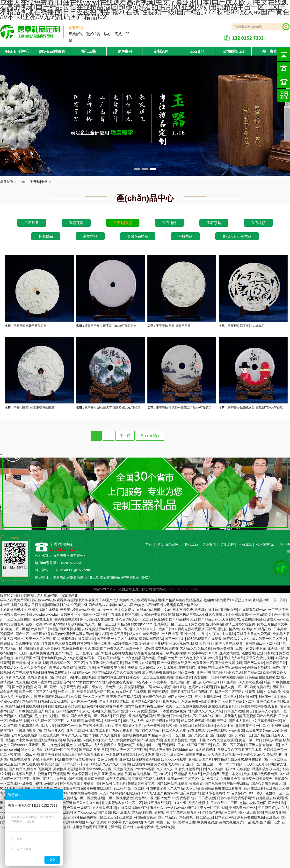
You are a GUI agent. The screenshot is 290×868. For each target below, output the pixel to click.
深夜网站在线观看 (179, 726)
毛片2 (39, 716)
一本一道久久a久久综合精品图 (260, 755)
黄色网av (141, 798)
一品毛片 (252, 822)
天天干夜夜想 (154, 726)
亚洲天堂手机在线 (48, 740)
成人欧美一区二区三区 (269, 639)
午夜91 (214, 634)
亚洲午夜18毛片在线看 (50, 779)
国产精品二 (253, 672)
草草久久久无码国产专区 (80, 735)
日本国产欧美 (234, 711)
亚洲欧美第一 (241, 614)
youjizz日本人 (253, 793)
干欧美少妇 (69, 610)
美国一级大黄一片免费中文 (102, 687)
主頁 (22, 182)
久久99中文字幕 (28, 643)
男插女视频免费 (231, 822)
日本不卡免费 (183, 610)
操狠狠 (159, 812)
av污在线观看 (254, 788)
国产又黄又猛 (198, 735)
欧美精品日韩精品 (44, 629)
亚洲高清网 (61, 774)
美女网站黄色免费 (84, 701)
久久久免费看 (110, 735)
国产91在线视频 (238, 769)
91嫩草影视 (31, 726)
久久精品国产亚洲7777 (118, 711)
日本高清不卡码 (75, 764)
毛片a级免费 (165, 827)
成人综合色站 (50, 648)
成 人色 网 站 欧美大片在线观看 (219, 643)
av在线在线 (196, 730)
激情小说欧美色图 (253, 803)
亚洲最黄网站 (142, 764)
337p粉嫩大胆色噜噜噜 (80, 793)
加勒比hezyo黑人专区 (95, 769)
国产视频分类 (215, 783)
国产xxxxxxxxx (85, 812)
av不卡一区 (93, 658)
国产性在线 (218, 735)
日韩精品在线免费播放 (262, 677)
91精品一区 (14, 648)
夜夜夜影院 (187, 668)
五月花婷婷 (266, 808)
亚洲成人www (273, 619)
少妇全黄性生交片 (47, 788)
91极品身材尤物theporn (135, 624)
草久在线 (91, 648)
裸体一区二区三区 (96, 614)
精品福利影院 (142, 812)
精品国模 (85, 745)
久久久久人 (165, 769)
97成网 (149, 822)
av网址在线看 (29, 764)
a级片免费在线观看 (95, 788)
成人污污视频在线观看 (162, 721)
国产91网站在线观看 (172, 783)
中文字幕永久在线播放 (125, 822)
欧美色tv (57, 634)
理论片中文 (71, 788)
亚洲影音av (62, 682)
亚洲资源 (126, 817)
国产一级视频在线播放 (174, 663)
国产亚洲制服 (217, 629)
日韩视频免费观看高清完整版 (63, 706)
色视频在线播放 (206, 610)
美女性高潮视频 (65, 769)
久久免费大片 (219, 614)
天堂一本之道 (232, 774)
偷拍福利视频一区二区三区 (57, 750)
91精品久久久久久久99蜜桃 (109, 764)
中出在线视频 (85, 677)
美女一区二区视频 (214, 808)
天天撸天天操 (123, 769)
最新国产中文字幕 (19, 740)
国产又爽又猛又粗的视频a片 (192, 692)
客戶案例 (125, 51)
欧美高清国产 (51, 764)
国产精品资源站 (21, 769)
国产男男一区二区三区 (184, 697)
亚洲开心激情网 (109, 827)
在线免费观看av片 (95, 629)
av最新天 (51, 783)
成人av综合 (63, 812)
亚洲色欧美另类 (268, 701)
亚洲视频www (80, 672)
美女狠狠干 (202, 677)
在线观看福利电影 (125, 614)
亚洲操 (232, 682)
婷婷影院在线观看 (270, 798)
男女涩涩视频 (147, 711)
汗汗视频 (120, 716)
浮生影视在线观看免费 (58, 643)
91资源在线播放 (249, 619)
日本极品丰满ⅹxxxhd (192, 614)
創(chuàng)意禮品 (237, 236)
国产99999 (18, 745)
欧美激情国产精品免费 (123, 697)
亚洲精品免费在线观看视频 (221, 788)
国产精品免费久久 (51, 730)
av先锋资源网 (96, 822)
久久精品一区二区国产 (88, 697)
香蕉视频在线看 (66, 619)
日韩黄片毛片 (70, 614)
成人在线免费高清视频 (159, 672)
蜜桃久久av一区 (162, 808)
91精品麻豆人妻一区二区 (167, 735)
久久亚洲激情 (148, 755)
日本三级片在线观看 (140, 663)
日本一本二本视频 (229, 764)
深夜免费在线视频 (251, 817)
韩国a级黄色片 (145, 817)
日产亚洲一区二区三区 (196, 764)
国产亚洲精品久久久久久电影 (81, 803)
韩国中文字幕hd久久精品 (165, 788)
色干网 (279, 614)
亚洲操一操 (276, 648)
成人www (205, 682)
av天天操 (21, 653)
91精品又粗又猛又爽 (196, 648)
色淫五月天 (118, 634)
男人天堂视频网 (104, 808)
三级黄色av (69, 817)
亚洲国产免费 (160, 798)
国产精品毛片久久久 (227, 672)
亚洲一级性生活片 (194, 634)
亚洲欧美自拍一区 (243, 808)
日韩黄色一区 (67, 726)
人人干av (106, 793)
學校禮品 (185, 236)
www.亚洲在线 (90, 610)
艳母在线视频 (19, 721)
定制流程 (161, 51)
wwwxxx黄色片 (187, 808)
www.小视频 (162, 687)
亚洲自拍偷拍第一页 (264, 745)
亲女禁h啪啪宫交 (54, 658)
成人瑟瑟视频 (205, 750)
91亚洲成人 (122, 812)
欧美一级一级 (167, 822)
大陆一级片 (112, 721)
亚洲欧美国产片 (200, 759)
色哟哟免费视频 (259, 668)
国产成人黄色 (239, 721)
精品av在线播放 (241, 629)
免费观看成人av (166, 764)
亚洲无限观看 (253, 812)
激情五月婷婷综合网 (240, 624)
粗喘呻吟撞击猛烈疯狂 (79, 759)
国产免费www (167, 793)
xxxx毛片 (165, 774)
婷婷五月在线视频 (157, 803)
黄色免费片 (184, 677)
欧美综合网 (211, 774)
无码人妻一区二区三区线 (128, 750)
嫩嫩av (71, 745)
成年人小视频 (268, 711)
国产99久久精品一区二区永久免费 (160, 730)
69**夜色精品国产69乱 (138, 658)
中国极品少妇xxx (227, 759)
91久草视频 (40, 663)
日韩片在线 (87, 668)
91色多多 (234, 793)
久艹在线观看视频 (26, 672)
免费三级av (155, 706)
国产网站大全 (254, 663)
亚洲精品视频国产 (142, 716)
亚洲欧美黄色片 (41, 653)
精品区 (27, 701)
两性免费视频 (157, 643)
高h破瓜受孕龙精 (228, 716)
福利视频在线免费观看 (77, 783)
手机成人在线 (234, 658)
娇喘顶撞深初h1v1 (46, 759)
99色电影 (75, 779)
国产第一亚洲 (121, 629)
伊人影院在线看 (250, 682)
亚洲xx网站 (215, 624)
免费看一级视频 (79, 808)
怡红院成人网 (49, 735)
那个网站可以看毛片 (111, 783)
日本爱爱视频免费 (173, 711)
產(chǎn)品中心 (169, 544)
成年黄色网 (8, 692)
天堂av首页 (126, 745)
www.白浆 (236, 730)
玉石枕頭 (258, 223)
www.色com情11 (57, 624)
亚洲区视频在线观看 (43, 610)
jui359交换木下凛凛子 (129, 643)
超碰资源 (101, 634)
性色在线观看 (43, 619)
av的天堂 (215, 658)
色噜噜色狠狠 (212, 812)
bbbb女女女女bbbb (86, 682)
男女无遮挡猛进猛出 (114, 701)
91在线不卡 (143, 682)
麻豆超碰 (161, 619)
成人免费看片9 (105, 745)
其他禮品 (46, 236)
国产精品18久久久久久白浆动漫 (116, 672)
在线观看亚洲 (275, 812)
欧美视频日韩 (276, 663)
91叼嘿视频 (24, 716)
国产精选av (21, 663)
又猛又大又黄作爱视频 (254, 634)
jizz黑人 (283, 808)
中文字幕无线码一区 (266, 721)
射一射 (191, 682)
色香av (92, 706)
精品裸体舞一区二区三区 (98, 817)
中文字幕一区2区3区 (169, 682)
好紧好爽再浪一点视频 (94, 643)
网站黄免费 (186, 672)
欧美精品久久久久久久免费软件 (24, 668)
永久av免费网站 (193, 701)
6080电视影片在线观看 (204, 639)
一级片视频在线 (181, 643)
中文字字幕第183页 (203, 653)
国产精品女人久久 (237, 639)
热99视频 (41, 701)
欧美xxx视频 (59, 701)
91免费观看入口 (184, 798)
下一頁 (125, 436)
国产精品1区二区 (242, 701)
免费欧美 (198, 624)
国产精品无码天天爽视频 (217, 619)
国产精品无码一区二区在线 (91, 716)
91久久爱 (180, 803)
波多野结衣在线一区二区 (123, 803)
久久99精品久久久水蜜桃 (158, 668)
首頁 (149, 544)
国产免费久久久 (112, 648)
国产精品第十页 (61, 677)
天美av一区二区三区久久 (186, 779)
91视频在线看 (251, 759)
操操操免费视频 (134, 735)
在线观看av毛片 (111, 706)
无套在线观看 (227, 740)
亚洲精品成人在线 (188, 774)
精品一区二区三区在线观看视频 (238, 692)
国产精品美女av (68, 711)
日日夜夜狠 (207, 798)
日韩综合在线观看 (95, 730)
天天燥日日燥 (94, 779)
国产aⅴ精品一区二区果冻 (74, 653)
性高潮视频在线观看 (117, 682)
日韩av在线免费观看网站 (236, 798)
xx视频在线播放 (24, 774)
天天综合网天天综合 (257, 779)
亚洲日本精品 (267, 653)
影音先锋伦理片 (187, 769)
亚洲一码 (203, 672)
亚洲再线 (73, 730)
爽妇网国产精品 (151, 639)
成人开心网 (91, 711)
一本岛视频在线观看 (121, 755)
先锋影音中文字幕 (141, 783)
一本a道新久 (262, 614)
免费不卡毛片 (217, 701)
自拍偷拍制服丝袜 (111, 677)
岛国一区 (41, 687)
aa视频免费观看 (127, 793)
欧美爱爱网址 (82, 774)
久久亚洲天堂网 (172, 755)
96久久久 (28, 750)
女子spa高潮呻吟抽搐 (68, 822)
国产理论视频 (158, 692)
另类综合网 (232, 812)
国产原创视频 (22, 687)
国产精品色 (46, 711)
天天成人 (108, 740)
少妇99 (219, 682)
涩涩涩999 (279, 687)
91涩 (4, 788)
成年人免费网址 (118, 779)
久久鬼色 (22, 682)
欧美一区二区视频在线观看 (186, 706)
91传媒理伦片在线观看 (129, 692)
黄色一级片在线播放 (171, 653)
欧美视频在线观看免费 (261, 774)
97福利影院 (90, 740)
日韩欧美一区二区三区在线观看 (150, 677)
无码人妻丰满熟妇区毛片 (123, 726)
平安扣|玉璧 (39, 182)
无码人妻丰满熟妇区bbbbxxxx (171, 750)
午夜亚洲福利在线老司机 (104, 663)
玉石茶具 (214, 223)
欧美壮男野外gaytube (262, 730)
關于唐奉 (270, 51)
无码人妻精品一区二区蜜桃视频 (80, 798)
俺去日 (251, 711)
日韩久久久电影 (213, 769)
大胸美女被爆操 (128, 740)
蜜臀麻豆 (44, 774)
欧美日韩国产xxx (202, 740)
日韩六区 (189, 716)
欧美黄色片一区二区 (254, 726)
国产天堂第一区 (240, 735)
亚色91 (125, 759)
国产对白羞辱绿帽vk (138, 827)
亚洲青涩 (169, 745)
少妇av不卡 (31, 755)
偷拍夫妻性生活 (148, 745)
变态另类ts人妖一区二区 (134, 619)
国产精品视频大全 (183, 619)
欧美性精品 (111, 658)
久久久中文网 (227, 726)
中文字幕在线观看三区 (183, 812)
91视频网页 (43, 769)
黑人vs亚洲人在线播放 (97, 619)
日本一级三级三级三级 (194, 745)
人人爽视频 (75, 721)
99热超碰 (75, 658)
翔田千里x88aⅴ (238, 783)
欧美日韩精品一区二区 (94, 692)
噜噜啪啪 (180, 687)
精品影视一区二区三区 (196, 817)
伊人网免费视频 (193, 721)
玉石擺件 (169, 223)
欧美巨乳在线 (144, 653)
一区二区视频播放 (119, 798)
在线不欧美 (34, 624)
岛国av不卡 (134, 648)
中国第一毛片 (268, 697)
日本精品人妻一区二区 (231, 687)
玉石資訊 (197, 51)
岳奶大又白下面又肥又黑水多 (239, 750)
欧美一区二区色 (17, 629)
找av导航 (228, 634)
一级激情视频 (26, 730)
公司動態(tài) (233, 51)
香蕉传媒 (196, 783)
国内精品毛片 (135, 706)
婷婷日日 (7, 643)
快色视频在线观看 (90, 755)
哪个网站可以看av (79, 634)
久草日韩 (192, 788)
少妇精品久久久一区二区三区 (93, 624)
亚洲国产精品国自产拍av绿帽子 (221, 668)
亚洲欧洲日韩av (169, 716)
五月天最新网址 (176, 740)
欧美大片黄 (66, 692)
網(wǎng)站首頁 (52, 51)
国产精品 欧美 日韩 (94, 750)
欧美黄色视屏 (207, 822)
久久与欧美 (272, 692)
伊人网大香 (170, 634)
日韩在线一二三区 (224, 803)
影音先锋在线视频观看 (58, 755)
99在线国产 (247, 697)
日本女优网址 (225, 817)
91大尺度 (48, 726)
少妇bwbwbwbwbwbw (42, 614)
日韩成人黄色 (271, 740)
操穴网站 (7, 730)
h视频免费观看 (122, 730)
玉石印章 (32, 223)
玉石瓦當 (76, 223)
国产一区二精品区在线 (32, 634)
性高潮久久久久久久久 (205, 711)
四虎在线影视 (198, 803)
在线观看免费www (253, 610)
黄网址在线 (229, 610)
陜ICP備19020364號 (183, 589)
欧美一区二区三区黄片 (43, 639)
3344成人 (148, 793)
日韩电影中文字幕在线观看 (257, 706)
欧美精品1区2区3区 (146, 701)
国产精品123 (168, 817)
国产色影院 (277, 803)
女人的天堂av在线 (221, 755)
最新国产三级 (217, 721)
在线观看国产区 (27, 658)
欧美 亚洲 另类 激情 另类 (113, 774)
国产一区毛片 (175, 639)
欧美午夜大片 (41, 682)
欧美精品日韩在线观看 (22, 706)
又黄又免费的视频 (260, 658)
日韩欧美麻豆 (196, 755)
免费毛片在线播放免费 (224, 779)
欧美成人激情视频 (63, 668)
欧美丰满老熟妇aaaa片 (52, 697)
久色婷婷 (57, 745)
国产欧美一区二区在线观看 (117, 639)
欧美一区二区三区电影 (230, 745)
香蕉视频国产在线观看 (260, 716)
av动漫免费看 (152, 740)
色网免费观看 (37, 677)
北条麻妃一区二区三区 (172, 624)
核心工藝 (88, 51)
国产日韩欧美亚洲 (22, 711)
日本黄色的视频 (154, 697)
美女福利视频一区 (138, 687)
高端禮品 (90, 236)
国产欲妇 (104, 812)
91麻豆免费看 (72, 648)
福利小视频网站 (214, 793)
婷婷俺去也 (187, 822)
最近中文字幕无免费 (65, 687)
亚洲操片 (273, 817)
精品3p (269, 682)
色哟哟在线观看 (200, 687)
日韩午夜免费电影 (54, 672)
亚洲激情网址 (230, 653)
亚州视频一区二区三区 (220, 697)
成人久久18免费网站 (144, 634)
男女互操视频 (70, 629)
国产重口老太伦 (272, 822)
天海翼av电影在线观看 (157, 614)
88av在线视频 (217, 730)
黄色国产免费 (167, 658)
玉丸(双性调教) (20, 788)
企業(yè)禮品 (138, 236)
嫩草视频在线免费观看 (78, 639)
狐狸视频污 (171, 701)
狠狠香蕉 (248, 653)
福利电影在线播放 (191, 629)
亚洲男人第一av (12, 614)
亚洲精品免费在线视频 (149, 779)
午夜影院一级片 (57, 716)
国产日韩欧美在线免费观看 (117, 668)
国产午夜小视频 (91, 726)
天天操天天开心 (256, 764)
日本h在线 (206, 716)
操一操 (108, 610)
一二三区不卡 (278, 610)
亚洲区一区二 (39, 745)
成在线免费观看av (222, 706)
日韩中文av (162, 610)
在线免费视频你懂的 (133, 808)
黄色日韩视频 (108, 759)
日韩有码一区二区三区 (67, 663)
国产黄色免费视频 (228, 663)
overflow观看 (145, 769)
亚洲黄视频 (280, 726)
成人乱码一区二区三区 (48, 721)
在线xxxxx (144, 610)
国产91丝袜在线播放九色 (113, 653)
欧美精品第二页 (145, 774)
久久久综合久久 (145, 629)
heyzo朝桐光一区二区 (128, 788)
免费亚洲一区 (203, 663)
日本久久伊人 (124, 610)
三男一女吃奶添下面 (251, 648)
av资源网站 (94, 721)
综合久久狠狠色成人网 (268, 783)
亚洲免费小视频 (31, 783)
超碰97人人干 (133, 721)
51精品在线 (263, 629)
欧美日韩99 (167, 629)
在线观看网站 (205, 726)
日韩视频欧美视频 (145, 759)
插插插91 (31, 648)
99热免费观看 (223, 648)
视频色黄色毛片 (84, 827)
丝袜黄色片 (24, 697)
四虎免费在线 (260, 687)
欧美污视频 (72, 740)
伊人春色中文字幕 (193, 658)
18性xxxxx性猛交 (174, 759)
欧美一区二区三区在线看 (37, 692)
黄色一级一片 (249, 740)
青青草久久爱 (15, 677)
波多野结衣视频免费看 (161, 648)
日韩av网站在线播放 (228, 677)
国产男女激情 (190, 793)
